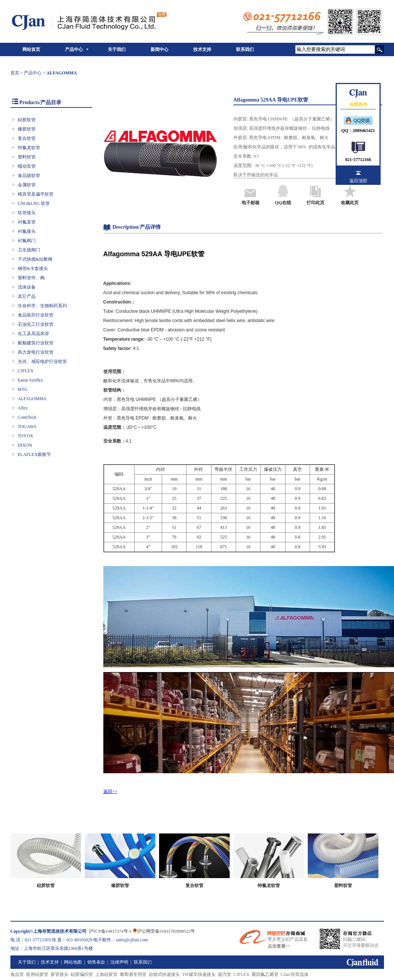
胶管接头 (59, 974)
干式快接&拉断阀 (35, 259)
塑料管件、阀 (31, 278)
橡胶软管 (27, 129)
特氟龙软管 (29, 148)
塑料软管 (27, 157)
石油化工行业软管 (36, 324)
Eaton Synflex (30, 380)
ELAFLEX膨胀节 (34, 454)
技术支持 (202, 49)
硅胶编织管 (82, 974)
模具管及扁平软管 (36, 194)
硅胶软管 (27, 120)
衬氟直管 (27, 222)
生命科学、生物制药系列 (42, 306)
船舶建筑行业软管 (36, 343)
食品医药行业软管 (36, 315)
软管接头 (27, 213)
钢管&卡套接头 (33, 269)
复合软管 (27, 138)
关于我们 (117, 49)
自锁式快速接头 (164, 974)
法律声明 (119, 962)
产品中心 (74, 49)
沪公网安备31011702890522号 (164, 931)
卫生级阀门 (29, 250)
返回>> (110, 791)
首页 (15, 73)
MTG (23, 389)
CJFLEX (26, 371)
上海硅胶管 (106, 974)
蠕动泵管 (27, 166)
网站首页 (31, 49)
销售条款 (96, 962)
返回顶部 (358, 181)
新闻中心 (159, 49)
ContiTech (27, 417)
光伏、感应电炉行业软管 (42, 362)
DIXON (25, 445)
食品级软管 (29, 176)
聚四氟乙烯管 (265, 974)
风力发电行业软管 (36, 352)
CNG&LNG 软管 (34, 203)
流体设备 (27, 287)
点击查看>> (279, 946)
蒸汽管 (225, 974)
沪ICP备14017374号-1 (110, 931)
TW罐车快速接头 (199, 974)
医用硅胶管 (37, 974)
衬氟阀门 (27, 241)
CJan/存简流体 (295, 974)
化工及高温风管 (33, 334)
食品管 (17, 974)
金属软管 (27, 185)
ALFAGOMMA (32, 399)
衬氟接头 (27, 231)
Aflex (23, 408)
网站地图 (73, 962)
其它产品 (27, 296)
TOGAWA (27, 427)
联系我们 (245, 49)
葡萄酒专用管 (133, 974)
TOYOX (26, 436)
